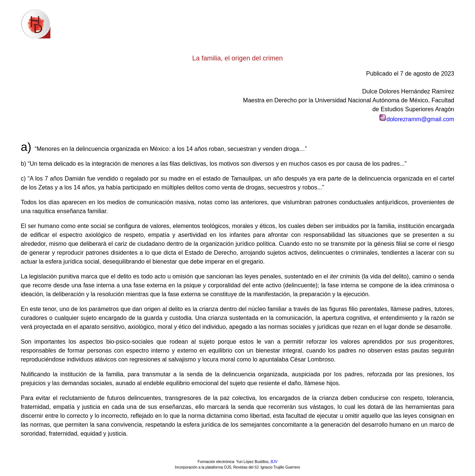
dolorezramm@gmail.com (420, 119)
